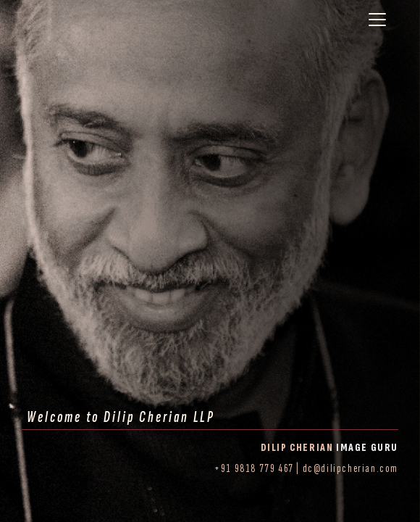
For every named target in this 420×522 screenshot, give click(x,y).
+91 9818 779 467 (254, 469)
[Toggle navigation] (377, 20)
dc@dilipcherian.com (350, 469)
